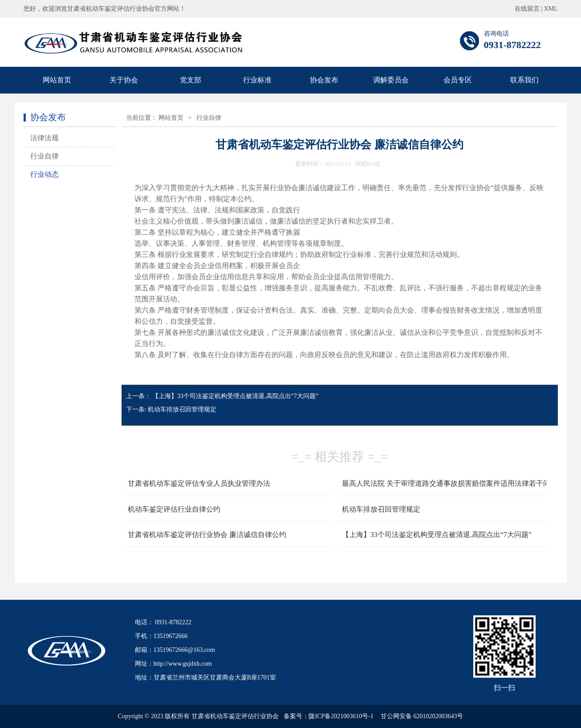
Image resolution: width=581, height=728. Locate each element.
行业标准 (257, 80)
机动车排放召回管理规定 (182, 409)
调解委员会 (391, 80)
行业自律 (45, 156)
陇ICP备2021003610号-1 (341, 716)
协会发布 (324, 80)
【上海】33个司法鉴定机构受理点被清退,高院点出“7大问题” (235, 396)
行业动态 (45, 174)
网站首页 (57, 80)
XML (551, 9)
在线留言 (527, 9)
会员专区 (458, 80)
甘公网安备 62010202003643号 (422, 716)
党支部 (191, 80)
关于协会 (124, 80)
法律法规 (45, 138)
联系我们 (524, 80)
